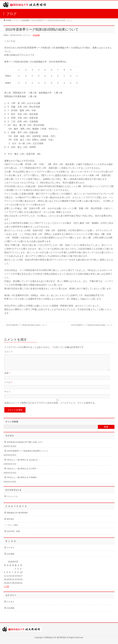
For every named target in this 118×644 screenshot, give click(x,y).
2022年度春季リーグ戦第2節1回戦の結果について (93, 325)
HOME (9, 20)
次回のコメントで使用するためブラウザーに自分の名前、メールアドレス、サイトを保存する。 (51, 407)
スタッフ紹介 (13, 529)
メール (8, 386)
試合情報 (25, 20)
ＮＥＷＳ (11, 551)
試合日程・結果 (13, 535)
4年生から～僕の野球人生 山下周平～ (22, 472)
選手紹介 (11, 523)
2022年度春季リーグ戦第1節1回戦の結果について (25, 325)
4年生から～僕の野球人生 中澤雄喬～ (22, 481)
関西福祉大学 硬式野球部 (17, 516)
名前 (7, 377)
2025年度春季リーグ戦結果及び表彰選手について (27, 455)
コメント (9, 352)
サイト (8, 395)
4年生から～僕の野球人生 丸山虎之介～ (23, 464)
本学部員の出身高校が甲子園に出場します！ (25, 446)
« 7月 (6, 590)
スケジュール (12, 500)
